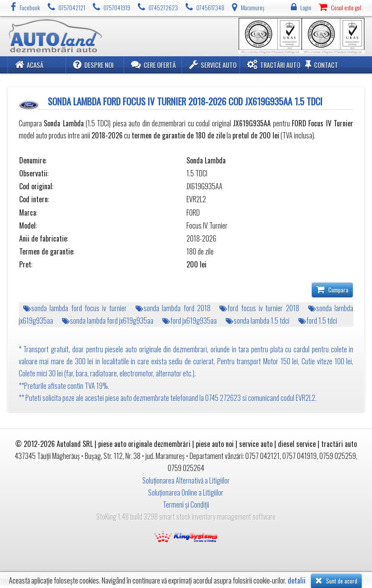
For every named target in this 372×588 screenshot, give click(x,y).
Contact (322, 65)
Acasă (29, 65)
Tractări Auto (274, 65)
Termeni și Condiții (186, 505)
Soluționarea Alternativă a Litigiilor (186, 480)
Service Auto (213, 65)
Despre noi (93, 65)
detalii (297, 581)
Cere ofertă (153, 65)
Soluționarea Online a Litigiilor (186, 492)
